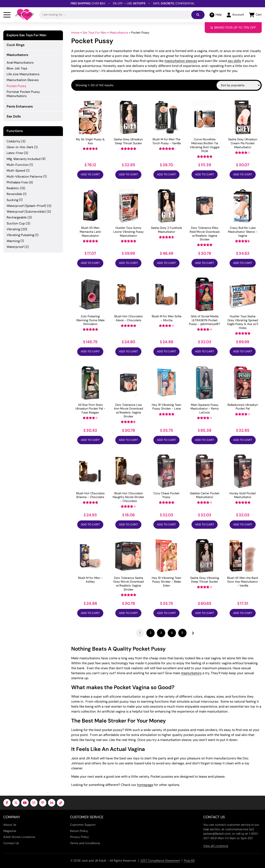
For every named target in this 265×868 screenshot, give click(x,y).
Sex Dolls (14, 116)
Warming (13, 241)
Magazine (10, 831)
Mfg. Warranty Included (24, 159)
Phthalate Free (17, 182)
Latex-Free (15, 153)
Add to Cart (90, 174)
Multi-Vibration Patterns (25, 177)
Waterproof (15, 247)
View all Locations (216, 846)
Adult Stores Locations (19, 837)
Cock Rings (16, 45)
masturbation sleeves (181, 61)
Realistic (13, 188)
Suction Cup (16, 223)
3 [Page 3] (161, 633)
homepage (145, 785)
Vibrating (13, 229)
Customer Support (83, 825)
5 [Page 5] (182, 633)
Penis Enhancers (20, 106)
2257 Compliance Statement (160, 861)
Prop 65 (189, 861)
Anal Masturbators (20, 63)
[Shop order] (239, 85)
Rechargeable (17, 217)
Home (75, 33)
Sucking (12, 200)
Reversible (14, 194)
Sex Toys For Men (95, 33)
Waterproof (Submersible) (26, 212)
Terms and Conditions (85, 843)
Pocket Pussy (16, 86)
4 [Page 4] (172, 633)
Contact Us (11, 843)
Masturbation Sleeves (23, 80)
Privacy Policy (79, 837)
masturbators (191, 673)
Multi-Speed (16, 171)
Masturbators (119, 33)
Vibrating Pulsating (20, 235)
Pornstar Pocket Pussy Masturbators (23, 94)
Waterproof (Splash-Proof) (26, 206)
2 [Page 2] (151, 633)
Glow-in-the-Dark (20, 147)
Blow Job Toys (17, 68)
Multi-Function (18, 165)
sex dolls (234, 61)
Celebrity (13, 141)
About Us (10, 825)
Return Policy (79, 831)
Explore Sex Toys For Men (26, 35)
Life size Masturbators (23, 74)
